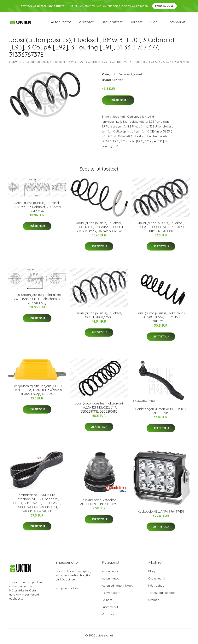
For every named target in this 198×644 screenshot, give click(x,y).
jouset (138, 76)
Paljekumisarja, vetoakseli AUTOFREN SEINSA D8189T (99, 504)
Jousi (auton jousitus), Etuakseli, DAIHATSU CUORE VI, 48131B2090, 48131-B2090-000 (161, 229)
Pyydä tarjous (164, 6)
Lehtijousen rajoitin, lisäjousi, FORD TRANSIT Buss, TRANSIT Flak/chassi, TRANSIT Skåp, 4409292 (37, 392)
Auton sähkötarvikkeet (117, 588)
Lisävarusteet (112, 23)
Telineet (136, 23)
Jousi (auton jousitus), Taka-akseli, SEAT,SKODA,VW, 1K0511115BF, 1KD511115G (161, 319)
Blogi (154, 23)
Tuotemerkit (175, 23)
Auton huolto (111, 573)
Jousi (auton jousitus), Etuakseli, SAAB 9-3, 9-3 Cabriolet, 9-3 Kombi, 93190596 (37, 209)
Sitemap (154, 602)
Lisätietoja (118, 102)
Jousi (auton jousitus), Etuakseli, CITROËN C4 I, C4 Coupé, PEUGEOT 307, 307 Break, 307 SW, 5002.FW (99, 229)
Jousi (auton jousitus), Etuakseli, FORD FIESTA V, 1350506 (99, 317)
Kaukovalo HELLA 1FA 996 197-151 (161, 513)
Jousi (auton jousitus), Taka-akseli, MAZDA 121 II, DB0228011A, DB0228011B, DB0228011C (99, 410)
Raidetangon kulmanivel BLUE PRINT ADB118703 (161, 413)
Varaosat (86, 23)
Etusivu (14, 64)
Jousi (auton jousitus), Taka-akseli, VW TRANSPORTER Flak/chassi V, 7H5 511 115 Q (37, 301)
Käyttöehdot (157, 588)
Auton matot (61, 23)
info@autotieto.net (68, 590)
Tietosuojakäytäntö (162, 595)
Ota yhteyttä (157, 580)
